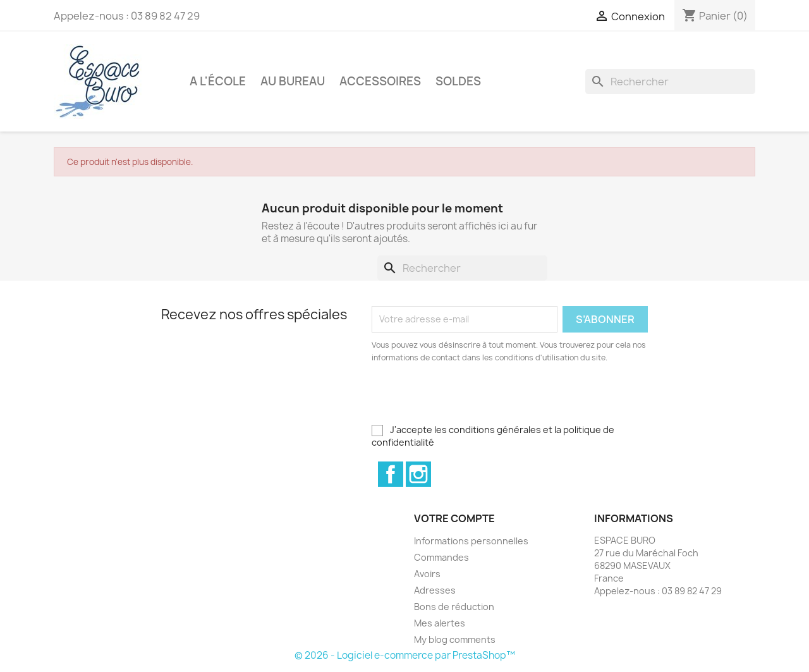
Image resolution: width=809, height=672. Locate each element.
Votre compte (454, 518)
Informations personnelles (471, 541)
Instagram (418, 474)
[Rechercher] (670, 82)
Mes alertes (440, 623)
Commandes (441, 557)
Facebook (391, 474)
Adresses (435, 590)
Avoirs (427, 574)
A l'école (218, 81)
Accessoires (380, 81)
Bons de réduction (454, 607)
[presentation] (477, 399)
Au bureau (293, 81)
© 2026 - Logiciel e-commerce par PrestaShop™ (405, 655)
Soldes (458, 81)
